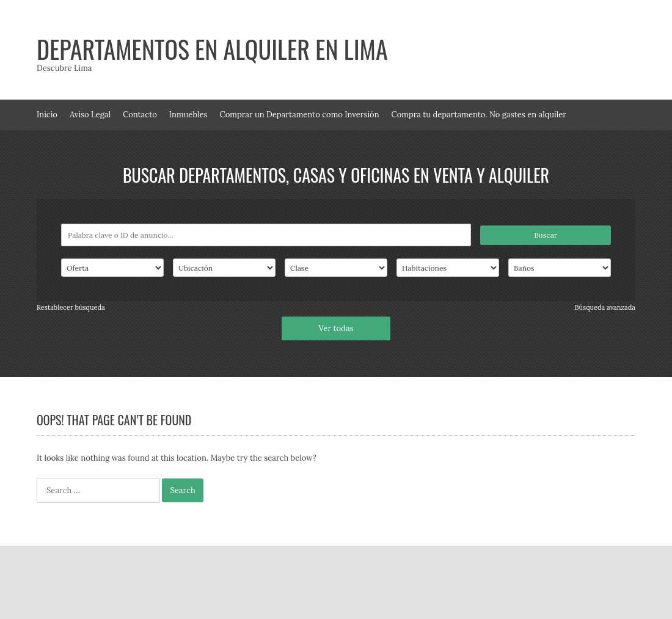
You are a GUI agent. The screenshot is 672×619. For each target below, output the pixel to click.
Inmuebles (188, 115)
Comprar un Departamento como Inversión (300, 115)
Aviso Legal (90, 115)
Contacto (140, 115)
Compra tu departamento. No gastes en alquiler (479, 115)
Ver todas (336, 328)
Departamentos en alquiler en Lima (212, 49)
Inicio (47, 115)
